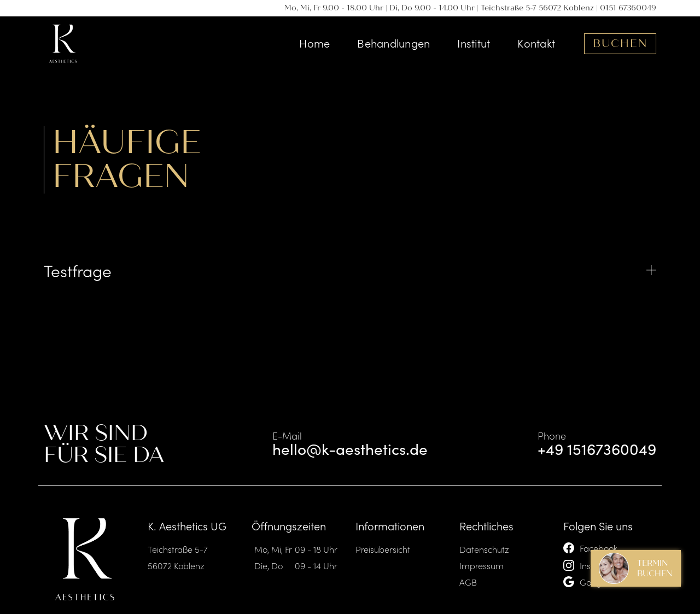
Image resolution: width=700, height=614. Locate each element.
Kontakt (536, 43)
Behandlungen (393, 43)
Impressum (482, 565)
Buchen (620, 43)
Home (314, 43)
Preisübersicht (383, 549)
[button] (350, 270)
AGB (468, 582)
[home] (63, 44)
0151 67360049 (628, 8)
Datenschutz (484, 549)
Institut (474, 43)
